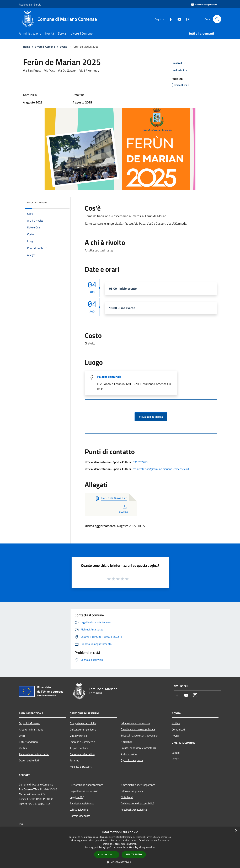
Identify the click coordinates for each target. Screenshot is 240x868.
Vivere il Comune (45, 47)
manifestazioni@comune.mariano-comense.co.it (161, 469)
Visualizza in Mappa (151, 417)
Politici (23, 748)
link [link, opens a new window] (153, 847)
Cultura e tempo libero (83, 729)
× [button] (236, 831)
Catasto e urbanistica (82, 754)
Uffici (22, 736)
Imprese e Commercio (82, 742)
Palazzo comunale (109, 377)
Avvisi (175, 736)
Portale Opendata (80, 816)
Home (26, 47)
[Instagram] (186, 19)
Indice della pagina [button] (37, 203)
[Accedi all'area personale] (204, 5)
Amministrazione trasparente (138, 785)
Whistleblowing (79, 810)
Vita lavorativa (78, 736)
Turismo (74, 760)
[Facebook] (169, 19)
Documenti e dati (29, 760)
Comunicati (178, 729)
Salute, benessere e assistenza (139, 748)
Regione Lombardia (30, 4)
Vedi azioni (181, 70)
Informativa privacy (132, 791)
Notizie (176, 723)
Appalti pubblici (79, 748)
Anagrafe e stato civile (83, 723)
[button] (120, 862)
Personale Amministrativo (34, 754)
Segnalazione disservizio (84, 791)
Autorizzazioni (129, 754)
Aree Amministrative (31, 729)
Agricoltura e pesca (132, 760)
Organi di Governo (30, 723)
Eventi (64, 47)
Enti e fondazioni (29, 742)
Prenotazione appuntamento (87, 785)
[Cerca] (217, 19)
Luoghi (176, 753)
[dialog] (120, 847)
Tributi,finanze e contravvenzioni (140, 735)
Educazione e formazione (135, 723)
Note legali (127, 797)
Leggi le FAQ (77, 797)
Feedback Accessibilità (134, 810)
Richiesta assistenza (82, 803)
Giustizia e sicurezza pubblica (138, 729)
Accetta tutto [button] (107, 855)
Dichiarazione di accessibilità (137, 803)
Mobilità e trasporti (81, 767)
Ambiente (126, 742)
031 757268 (140, 462)
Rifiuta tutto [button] (134, 854)
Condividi (180, 63)
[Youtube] (178, 19)
